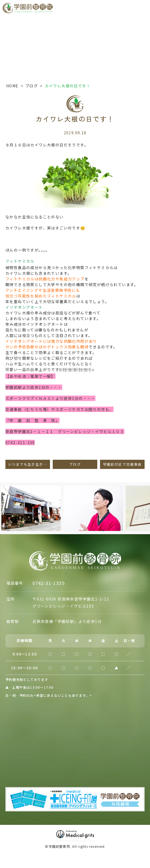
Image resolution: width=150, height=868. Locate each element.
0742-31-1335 (49, 583)
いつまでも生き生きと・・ (29, 464)
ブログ (32, 86)
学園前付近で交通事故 (122, 464)
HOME (12, 86)
